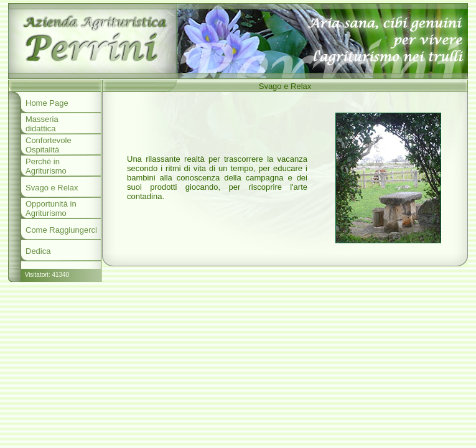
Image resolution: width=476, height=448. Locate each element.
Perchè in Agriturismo (46, 166)
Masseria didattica (42, 124)
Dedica (38, 251)
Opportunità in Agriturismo (51, 208)
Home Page (47, 103)
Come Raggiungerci (61, 230)
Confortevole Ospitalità (49, 145)
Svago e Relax (52, 188)
